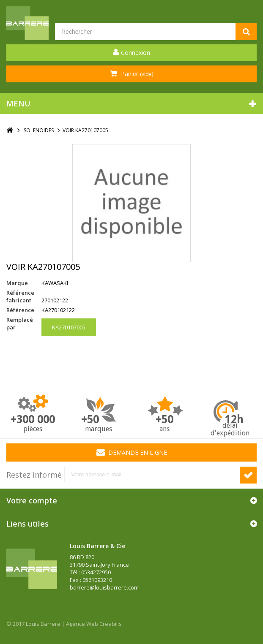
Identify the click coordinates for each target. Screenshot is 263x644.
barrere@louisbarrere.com (104, 587)
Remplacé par (20, 323)
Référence (20, 310)
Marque (17, 283)
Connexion (136, 53)
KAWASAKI (55, 283)
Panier (136, 74)
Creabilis (111, 624)
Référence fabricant (20, 296)
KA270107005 (69, 327)
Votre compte (32, 500)
